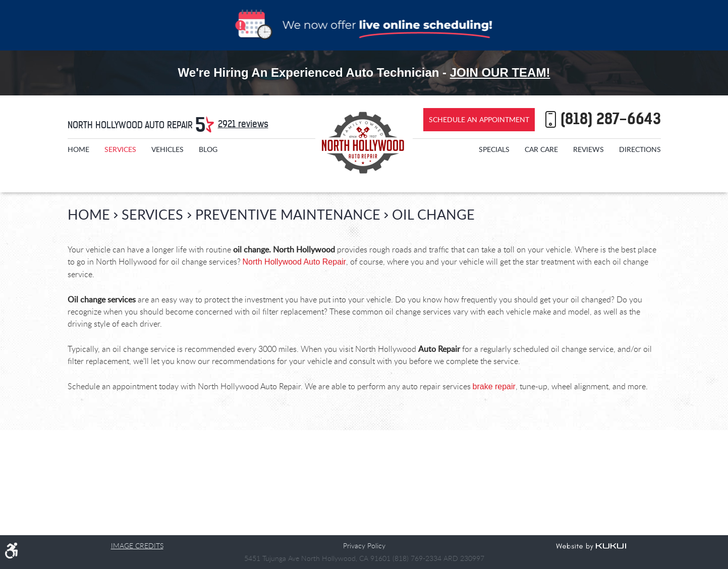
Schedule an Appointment (479, 119)
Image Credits (137, 546)
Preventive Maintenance (288, 214)
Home (78, 149)
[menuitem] (78, 149)
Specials (494, 149)
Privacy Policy (364, 546)
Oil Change (433, 214)
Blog (208, 149)
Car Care (541, 149)
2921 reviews (243, 124)
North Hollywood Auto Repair (294, 262)
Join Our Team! (500, 72)
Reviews (589, 149)
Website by (591, 547)
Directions (640, 149)
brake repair (494, 386)
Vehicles (167, 149)
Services (120, 149)
